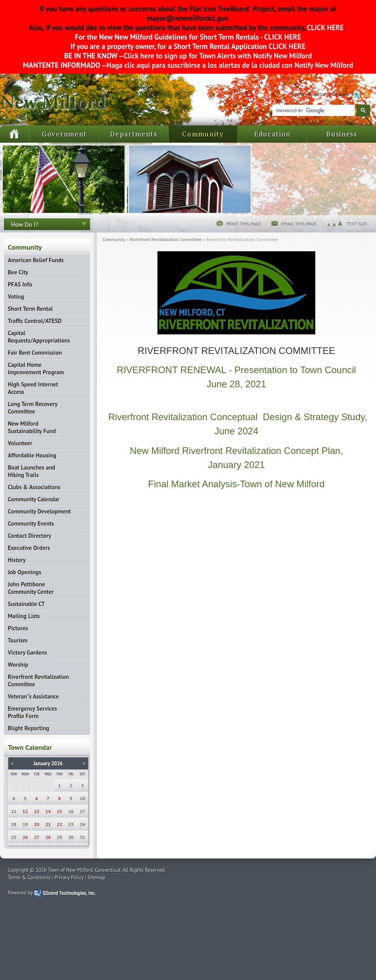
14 (48, 811)
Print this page (244, 224)
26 (25, 837)
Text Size (357, 224)
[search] (313, 111)
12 (25, 811)
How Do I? (25, 224)
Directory (318, 94)
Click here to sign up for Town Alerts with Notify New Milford (218, 56)
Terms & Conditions (29, 877)
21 (48, 824)
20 (37, 824)
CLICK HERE (324, 27)
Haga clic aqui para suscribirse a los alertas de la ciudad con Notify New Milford (230, 65)
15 (60, 811)
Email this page (299, 224)
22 (60, 824)
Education (272, 134)
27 (37, 837)
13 (37, 811)
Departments (134, 134)
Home (298, 94)
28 (48, 837)
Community (203, 134)
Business (342, 134)
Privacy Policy (69, 877)
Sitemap (341, 94)
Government (64, 134)
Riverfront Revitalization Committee (166, 239)
